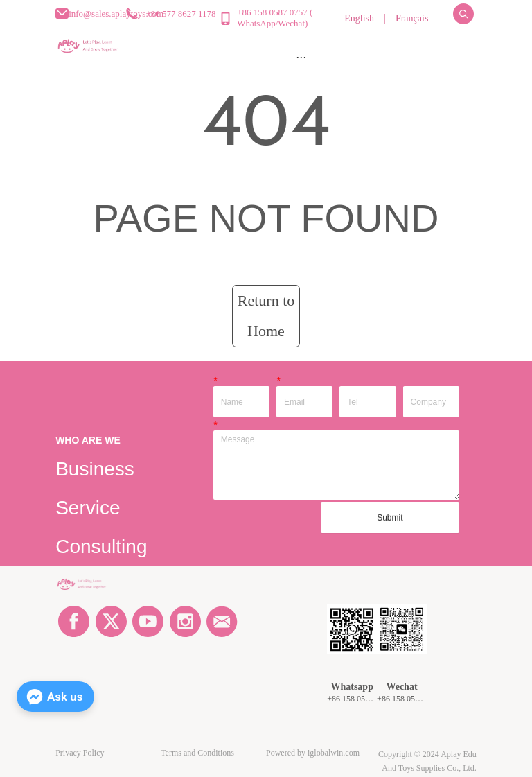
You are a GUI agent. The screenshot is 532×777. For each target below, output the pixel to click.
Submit (390, 518)
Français (412, 18)
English (359, 18)
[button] (301, 57)
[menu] (301, 57)
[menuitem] (301, 57)
